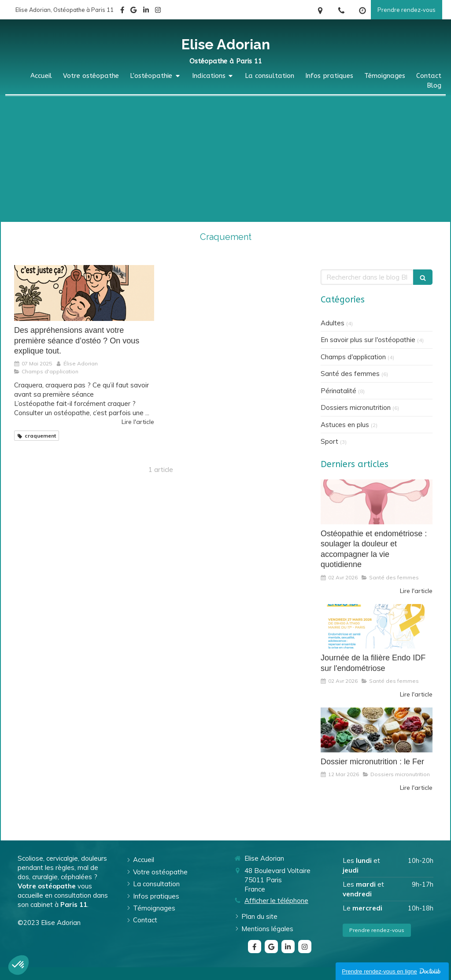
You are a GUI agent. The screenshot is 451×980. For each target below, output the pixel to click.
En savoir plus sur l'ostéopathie (368, 340)
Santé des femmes (350, 374)
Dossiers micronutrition (356, 407)
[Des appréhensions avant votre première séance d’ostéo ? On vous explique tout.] (84, 293)
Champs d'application (353, 357)
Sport (329, 441)
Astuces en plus (345, 425)
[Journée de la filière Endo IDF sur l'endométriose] (377, 626)
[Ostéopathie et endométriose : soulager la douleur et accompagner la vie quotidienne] (377, 502)
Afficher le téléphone (276, 901)
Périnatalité (338, 391)
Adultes (333, 323)
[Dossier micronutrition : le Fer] (377, 730)
